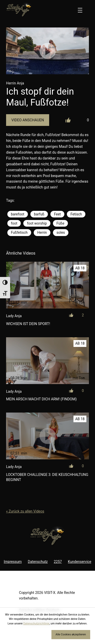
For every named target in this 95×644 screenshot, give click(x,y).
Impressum (13, 562)
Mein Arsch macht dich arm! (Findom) (41, 399)
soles (61, 232)
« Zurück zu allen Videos (25, 511)
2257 (58, 562)
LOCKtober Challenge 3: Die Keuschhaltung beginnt (47, 477)
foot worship (37, 223)
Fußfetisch (19, 232)
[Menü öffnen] (80, 10)
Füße (60, 223)
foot (14, 223)
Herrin (42, 232)
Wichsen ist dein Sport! (28, 324)
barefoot (18, 214)
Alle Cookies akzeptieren (71, 634)
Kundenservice (80, 562)
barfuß (39, 214)
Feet (57, 214)
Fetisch (76, 214)
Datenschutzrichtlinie (36, 624)
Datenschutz (38, 562)
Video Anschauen (28, 120)
